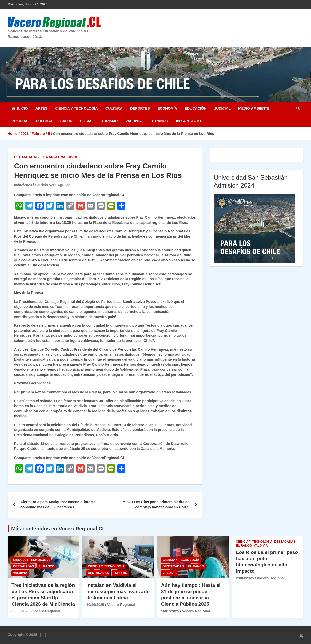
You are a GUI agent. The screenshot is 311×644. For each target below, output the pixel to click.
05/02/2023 (23, 185)
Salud (66, 121)
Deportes (140, 108)
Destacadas (26, 157)
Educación (196, 108)
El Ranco (159, 121)
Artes (41, 108)
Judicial (223, 108)
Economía (167, 108)
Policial (20, 121)
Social (87, 121)
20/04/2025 (245, 578)
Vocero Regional (46, 611)
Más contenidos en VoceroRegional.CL (58, 529)
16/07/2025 (170, 611)
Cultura (114, 108)
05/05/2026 (20, 611)
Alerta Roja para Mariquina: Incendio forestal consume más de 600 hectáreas (58, 505)
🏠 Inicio (20, 108)
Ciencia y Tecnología (76, 108)
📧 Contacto (189, 121)
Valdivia (134, 121)
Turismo (110, 121)
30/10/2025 (95, 605)
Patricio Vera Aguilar (52, 185)
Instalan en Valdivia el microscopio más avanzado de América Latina (118, 591)
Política (44, 121)
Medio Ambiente (254, 108)
